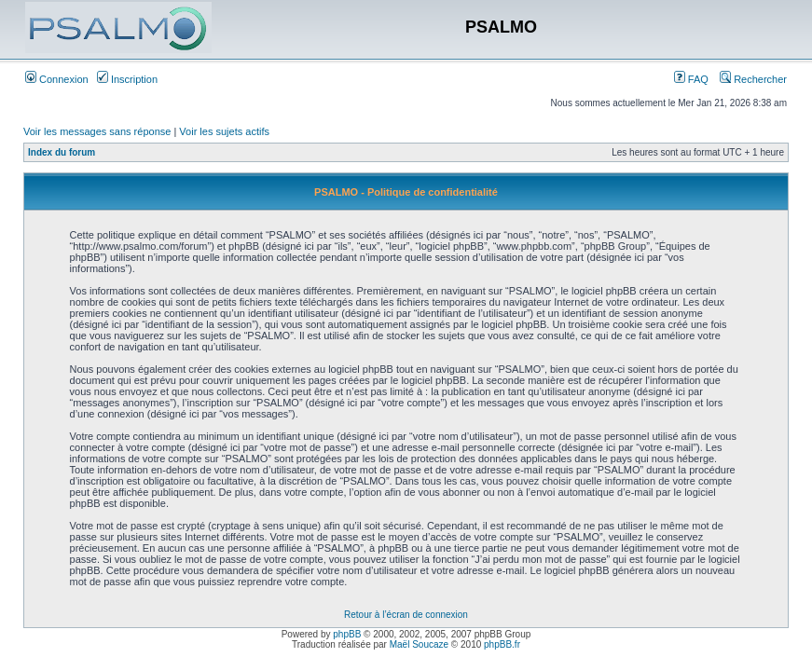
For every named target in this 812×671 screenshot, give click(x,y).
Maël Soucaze (419, 644)
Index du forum (62, 152)
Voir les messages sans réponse (97, 131)
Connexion (57, 79)
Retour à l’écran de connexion (406, 615)
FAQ (691, 79)
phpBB (347, 634)
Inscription (127, 79)
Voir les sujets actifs (224, 131)
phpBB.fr (502, 644)
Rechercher (753, 79)
